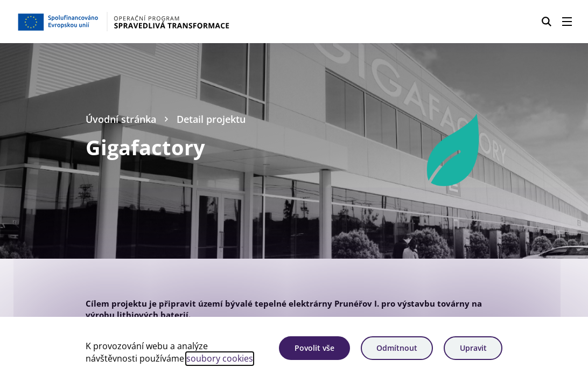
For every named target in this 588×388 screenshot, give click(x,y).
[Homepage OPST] (148, 22)
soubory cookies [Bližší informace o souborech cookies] (220, 358)
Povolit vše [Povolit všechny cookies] (314, 348)
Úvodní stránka (121, 119)
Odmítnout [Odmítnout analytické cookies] (397, 348)
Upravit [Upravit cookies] (473, 348)
